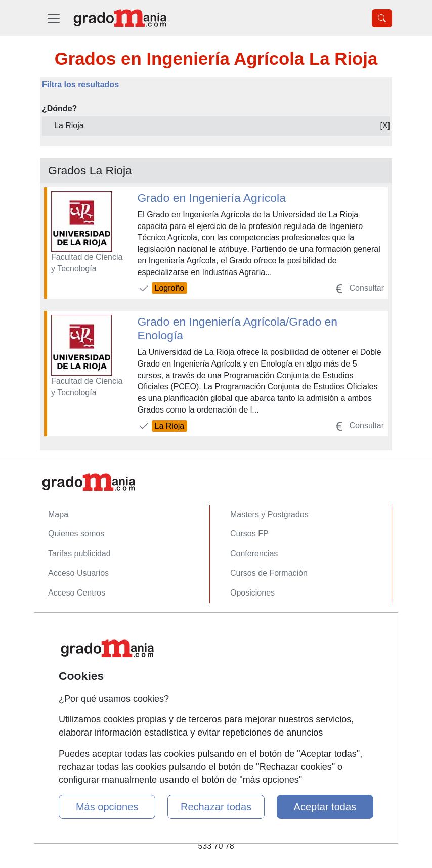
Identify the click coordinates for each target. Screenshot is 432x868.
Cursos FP (249, 534)
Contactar (66, 624)
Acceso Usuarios (78, 573)
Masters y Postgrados (269, 514)
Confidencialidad (78, 644)
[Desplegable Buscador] (382, 18)
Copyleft (63, 683)
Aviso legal (68, 663)
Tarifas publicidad (79, 553)
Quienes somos (76, 534)
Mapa (58, 514)
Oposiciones (252, 593)
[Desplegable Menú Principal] (54, 18)
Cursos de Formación (269, 573)
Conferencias (254, 553)
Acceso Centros (77, 593)
